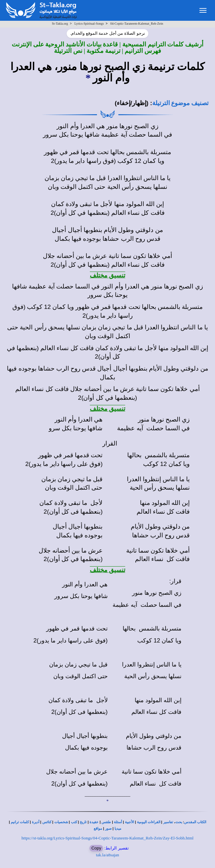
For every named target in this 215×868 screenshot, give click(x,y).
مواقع (98, 829)
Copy (96, 848)
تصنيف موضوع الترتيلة (180, 103)
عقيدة (94, 822)
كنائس (47, 822)
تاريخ (83, 822)
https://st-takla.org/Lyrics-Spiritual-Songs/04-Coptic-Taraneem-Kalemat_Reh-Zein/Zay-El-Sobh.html (107, 838)
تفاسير (168, 822)
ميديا (118, 829)
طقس (106, 822)
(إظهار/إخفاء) (132, 103)
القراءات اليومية (149, 822)
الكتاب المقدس (195, 822)
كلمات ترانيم (20, 822)
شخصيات (61, 822)
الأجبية (129, 822)
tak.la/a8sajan (107, 855)
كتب (74, 822)
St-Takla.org (60, 24)
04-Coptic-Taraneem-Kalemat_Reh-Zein (137, 24)
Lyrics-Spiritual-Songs (89, 24)
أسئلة (118, 822)
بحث (179, 822)
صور (108, 829)
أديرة (36, 822)
